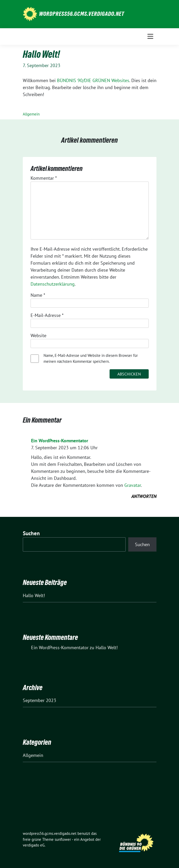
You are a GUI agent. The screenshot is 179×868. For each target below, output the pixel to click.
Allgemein (31, 114)
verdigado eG (34, 845)
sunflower (63, 839)
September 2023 (40, 700)
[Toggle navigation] (150, 37)
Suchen (31, 533)
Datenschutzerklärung (53, 284)
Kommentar (44, 178)
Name (38, 295)
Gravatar (133, 485)
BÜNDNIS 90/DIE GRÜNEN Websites (93, 80)
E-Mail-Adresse (47, 315)
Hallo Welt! (34, 595)
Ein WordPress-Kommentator (60, 441)
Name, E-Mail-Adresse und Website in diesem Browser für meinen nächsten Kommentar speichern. (91, 358)
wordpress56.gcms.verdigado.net (82, 14)
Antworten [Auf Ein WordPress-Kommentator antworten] (144, 496)
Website (38, 335)
